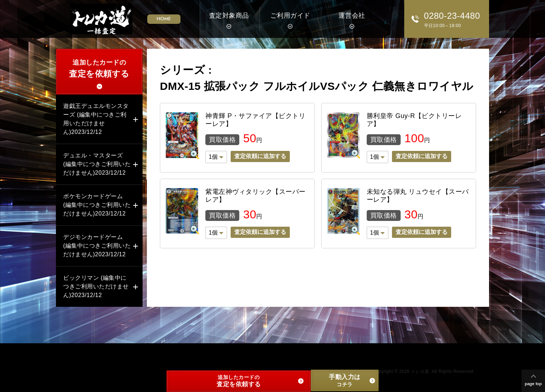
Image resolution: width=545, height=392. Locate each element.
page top (533, 384)
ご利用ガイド (290, 16)
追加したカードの (99, 69)
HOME (164, 19)
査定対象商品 (229, 16)
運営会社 (352, 16)
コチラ (345, 380)
